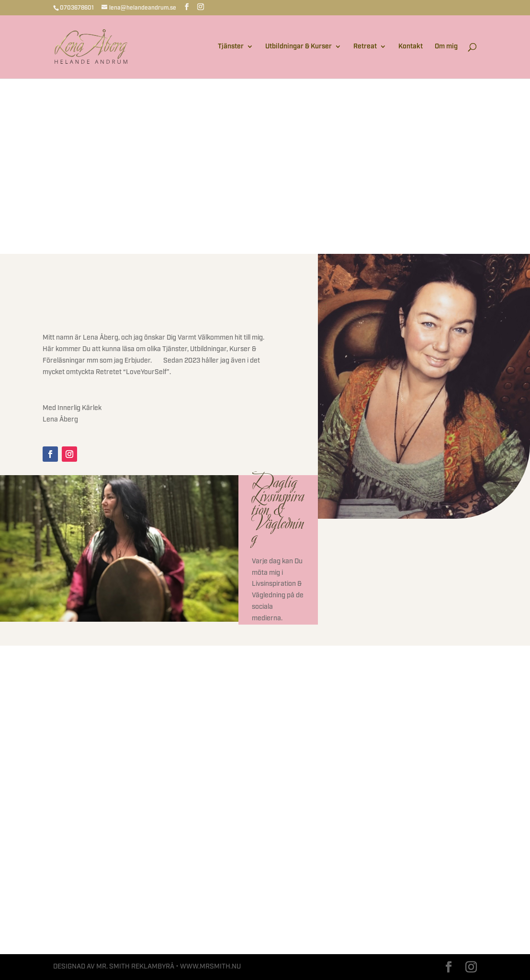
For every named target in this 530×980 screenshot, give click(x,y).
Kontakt (411, 47)
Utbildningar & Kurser (299, 47)
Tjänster (231, 47)
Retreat (365, 47)
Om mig (446, 47)
